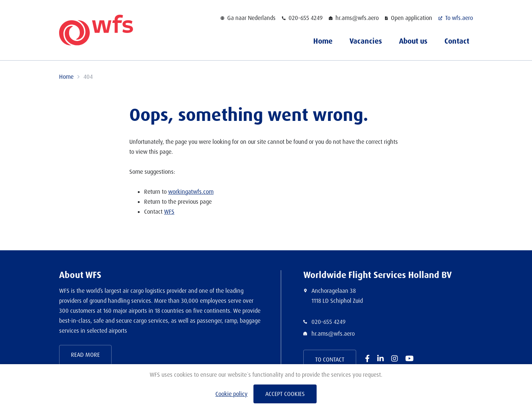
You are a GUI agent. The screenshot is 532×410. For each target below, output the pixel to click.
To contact (330, 360)
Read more (85, 355)
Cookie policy (231, 394)
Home (323, 41)
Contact (457, 41)
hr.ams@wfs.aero (333, 334)
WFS (169, 212)
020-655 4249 (328, 322)
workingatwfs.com (191, 192)
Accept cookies (285, 394)
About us (413, 41)
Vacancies (366, 41)
